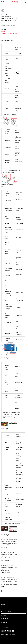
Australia (7, 635)
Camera (3, 32)
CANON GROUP (13, 619)
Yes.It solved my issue (8, 576)
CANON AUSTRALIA (13, 601)
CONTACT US (13, 608)
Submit (8, 591)
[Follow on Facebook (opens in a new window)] (10, 631)
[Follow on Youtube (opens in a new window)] (8, 631)
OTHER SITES (13, 622)
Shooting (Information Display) (9, 33)
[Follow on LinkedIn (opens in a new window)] (13, 631)
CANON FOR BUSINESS (13, 612)
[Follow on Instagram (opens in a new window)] (3, 631)
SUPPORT (13, 605)
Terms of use (10, 638)
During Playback (6, 35)
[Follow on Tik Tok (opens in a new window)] (5, 631)
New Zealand (12, 635)
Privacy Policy (4, 638)
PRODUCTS (13, 615)
